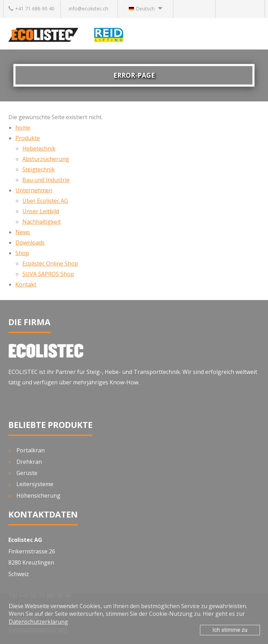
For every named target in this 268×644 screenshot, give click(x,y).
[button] (146, 9)
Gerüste (27, 473)
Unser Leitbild (41, 211)
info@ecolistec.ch (88, 9)
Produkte (28, 138)
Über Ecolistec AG (45, 201)
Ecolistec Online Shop (50, 263)
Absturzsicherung (46, 159)
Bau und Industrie (46, 180)
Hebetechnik (39, 148)
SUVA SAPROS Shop (48, 274)
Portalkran (31, 450)
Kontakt (26, 284)
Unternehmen (34, 190)
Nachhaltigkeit (42, 222)
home (23, 128)
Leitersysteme (35, 484)
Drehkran (29, 462)
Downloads (30, 243)
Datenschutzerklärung (38, 622)
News (23, 232)
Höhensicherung (38, 496)
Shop (22, 253)
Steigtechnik (39, 169)
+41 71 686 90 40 (31, 9)
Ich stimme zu (230, 630)
